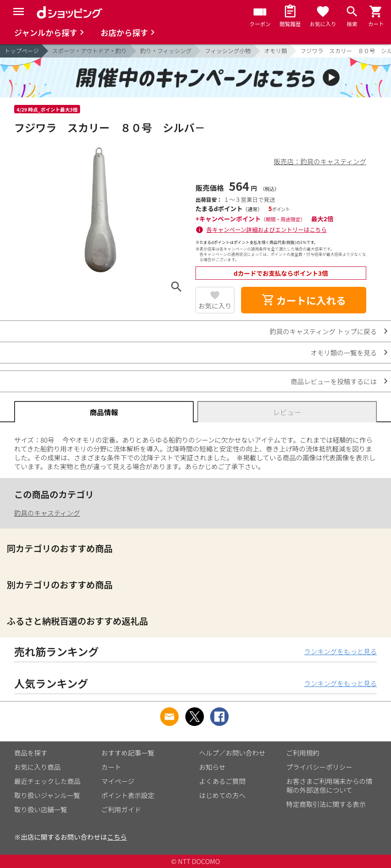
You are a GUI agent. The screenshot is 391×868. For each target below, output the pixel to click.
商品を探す (31, 753)
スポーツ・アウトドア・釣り (90, 51)
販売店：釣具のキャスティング (320, 161)
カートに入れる (304, 300)
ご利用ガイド (121, 809)
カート (111, 767)
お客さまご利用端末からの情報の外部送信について (329, 785)
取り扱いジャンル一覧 (47, 795)
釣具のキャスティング (47, 513)
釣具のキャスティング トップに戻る (323, 331)
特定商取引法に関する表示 (326, 804)
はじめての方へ (222, 795)
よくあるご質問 (222, 781)
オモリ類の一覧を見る (344, 353)
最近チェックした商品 (47, 781)
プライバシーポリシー (319, 767)
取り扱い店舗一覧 (41, 809)
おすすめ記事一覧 (128, 753)
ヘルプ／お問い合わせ (232, 753)
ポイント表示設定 (128, 795)
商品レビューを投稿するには (334, 381)
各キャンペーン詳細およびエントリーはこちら (267, 230)
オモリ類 (276, 51)
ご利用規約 (303, 753)
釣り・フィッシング (166, 51)
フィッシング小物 (228, 51)
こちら (117, 837)
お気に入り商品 (37, 767)
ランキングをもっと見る (340, 651)
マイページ (118, 781)
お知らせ (212, 767)
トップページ (22, 51)
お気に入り (215, 306)
